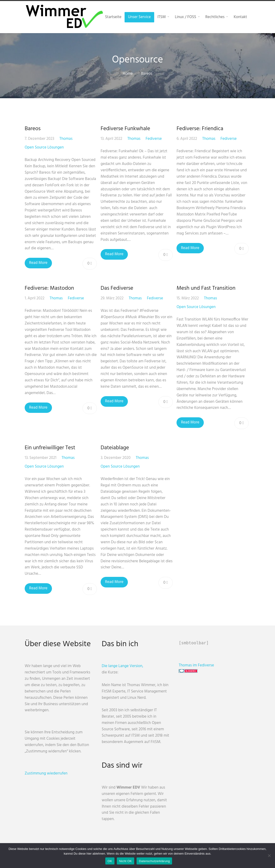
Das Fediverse (118, 288)
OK (110, 861)
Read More (38, 263)
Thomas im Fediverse (200, 665)
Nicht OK (126, 861)
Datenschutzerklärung (154, 861)
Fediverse (155, 139)
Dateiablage (116, 448)
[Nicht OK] (269, 856)
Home (128, 74)
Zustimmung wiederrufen (46, 773)
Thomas (66, 139)
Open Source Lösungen (44, 147)
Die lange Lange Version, (124, 666)
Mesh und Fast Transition (208, 288)
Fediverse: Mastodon (49, 288)
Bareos (33, 129)
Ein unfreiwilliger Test (50, 448)
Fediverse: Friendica (202, 129)
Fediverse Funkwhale (126, 129)
